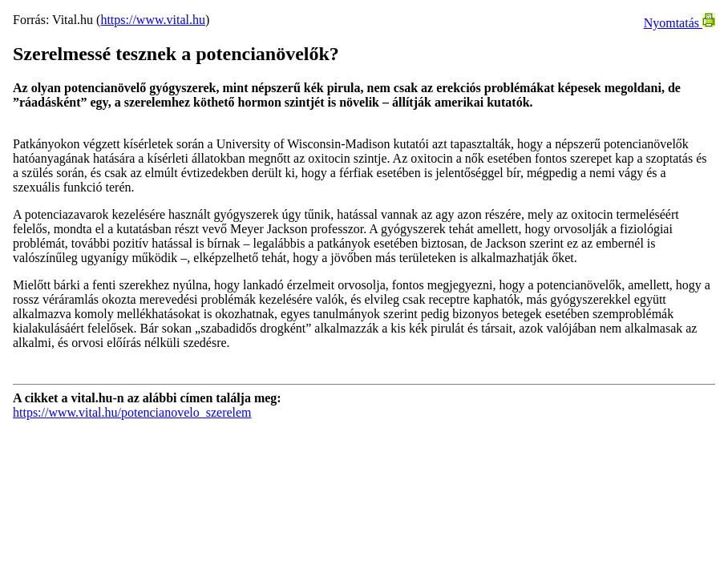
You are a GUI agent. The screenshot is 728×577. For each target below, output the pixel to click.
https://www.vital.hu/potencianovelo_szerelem (132, 412)
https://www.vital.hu (153, 20)
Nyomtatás (679, 23)
